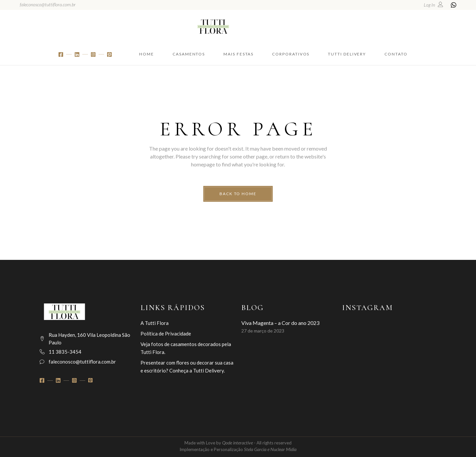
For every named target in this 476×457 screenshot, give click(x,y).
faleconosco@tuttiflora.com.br (48, 4)
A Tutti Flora (155, 323)
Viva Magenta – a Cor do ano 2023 (280, 323)
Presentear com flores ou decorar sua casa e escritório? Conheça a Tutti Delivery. (187, 367)
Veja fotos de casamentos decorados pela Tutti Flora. (186, 348)
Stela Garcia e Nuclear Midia (270, 449)
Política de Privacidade (166, 334)
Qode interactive (238, 443)
